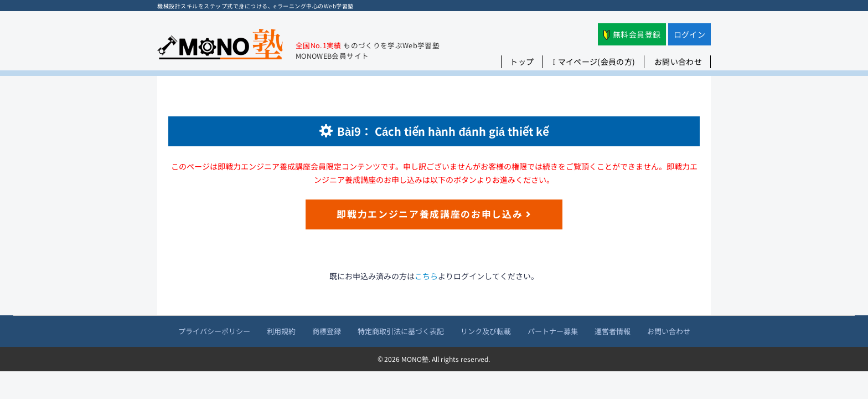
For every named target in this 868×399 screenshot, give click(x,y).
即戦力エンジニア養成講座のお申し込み (434, 214)
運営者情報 (613, 331)
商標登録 (327, 331)
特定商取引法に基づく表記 (401, 331)
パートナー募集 (553, 331)
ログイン (689, 34)
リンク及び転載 (486, 331)
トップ (522, 62)
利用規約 (281, 331)
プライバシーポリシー (214, 331)
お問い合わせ (678, 62)
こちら (426, 276)
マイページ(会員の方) (594, 62)
